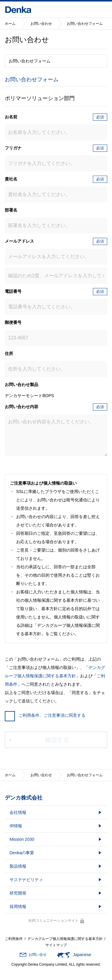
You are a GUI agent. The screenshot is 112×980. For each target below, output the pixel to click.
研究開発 (18, 893)
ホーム (10, 24)
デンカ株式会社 (24, 798)
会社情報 (18, 812)
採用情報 (18, 906)
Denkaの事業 (22, 853)
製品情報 (18, 866)
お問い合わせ (41, 24)
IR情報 (16, 826)
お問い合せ (38, 955)
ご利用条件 (14, 939)
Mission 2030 (22, 839)
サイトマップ (56, 945)
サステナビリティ (26, 880)
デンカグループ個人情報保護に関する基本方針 (65, 939)
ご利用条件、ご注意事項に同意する (45, 715)
